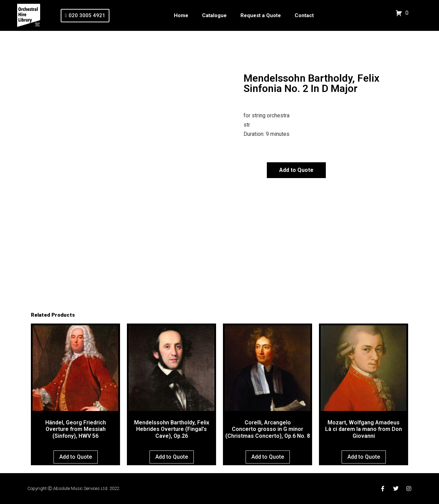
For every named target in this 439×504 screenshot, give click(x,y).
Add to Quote (296, 170)
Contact (304, 15)
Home (181, 15)
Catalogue (214, 15)
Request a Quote (261, 15)
